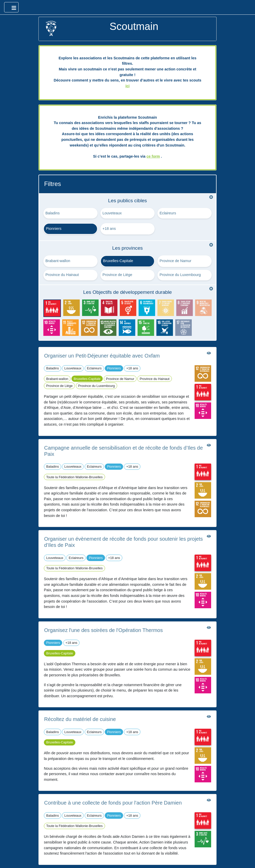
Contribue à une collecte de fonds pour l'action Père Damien (113, 803)
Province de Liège (117, 275)
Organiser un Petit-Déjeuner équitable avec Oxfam (102, 356)
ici (128, 86)
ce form (153, 156)
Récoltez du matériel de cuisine (80, 719)
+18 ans (109, 229)
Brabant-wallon (58, 261)
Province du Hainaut (62, 275)
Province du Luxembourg (180, 275)
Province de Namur (175, 261)
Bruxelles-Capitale (118, 261)
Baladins (53, 213)
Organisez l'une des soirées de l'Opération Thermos (103, 630)
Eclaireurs (168, 213)
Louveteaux (112, 213)
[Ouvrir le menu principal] (11, 7)
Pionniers (54, 229)
